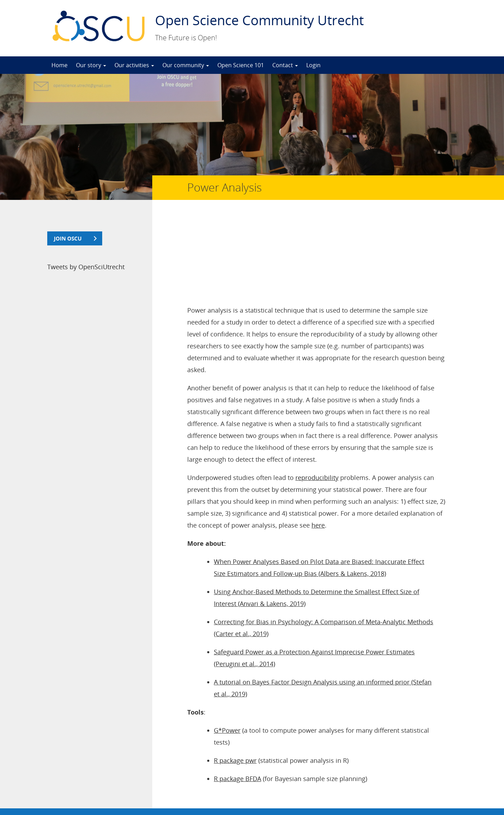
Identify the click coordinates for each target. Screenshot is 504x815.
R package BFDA (237, 695)
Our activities (134, 65)
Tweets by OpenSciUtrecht (86, 267)
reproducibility (317, 394)
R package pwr (235, 677)
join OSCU (68, 238)
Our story (91, 65)
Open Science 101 (241, 65)
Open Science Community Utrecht (259, 20)
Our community (186, 65)
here (318, 442)
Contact (285, 65)
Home (59, 65)
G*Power (227, 647)
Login (313, 65)
